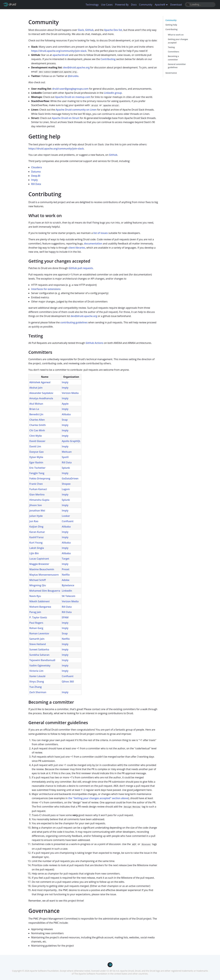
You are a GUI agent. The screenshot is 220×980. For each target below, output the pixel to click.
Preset (66, 569)
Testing (171, 47)
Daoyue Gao (37, 452)
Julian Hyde (36, 516)
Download (176, 5)
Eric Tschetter (37, 468)
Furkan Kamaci (38, 489)
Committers (173, 52)
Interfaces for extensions (46, 289)
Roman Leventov (39, 633)
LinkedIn (67, 591)
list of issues (101, 233)
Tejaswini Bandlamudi (42, 660)
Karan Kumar (37, 532)
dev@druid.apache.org (76, 67)
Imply (34, 180)
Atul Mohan (36, 404)
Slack (81, 30)
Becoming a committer (173, 58)
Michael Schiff (38, 580)
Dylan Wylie (36, 457)
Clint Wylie (36, 436)
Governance (171, 73)
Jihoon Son (36, 505)
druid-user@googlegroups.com (70, 89)
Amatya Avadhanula (41, 398)
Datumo (36, 172)
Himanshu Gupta (39, 500)
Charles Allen (37, 420)
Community (146, 5)
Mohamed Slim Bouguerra (45, 591)
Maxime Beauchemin (42, 569)
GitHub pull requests (81, 268)
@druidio (73, 76)
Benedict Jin (36, 414)
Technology (92, 5)
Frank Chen (36, 484)
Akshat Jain (36, 388)
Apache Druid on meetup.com (73, 97)
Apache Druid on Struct (66, 118)
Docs (134, 5)
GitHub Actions (95, 343)
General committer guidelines (177, 66)
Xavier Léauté (37, 676)
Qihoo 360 (68, 682)
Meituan (67, 452)
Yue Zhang (36, 687)
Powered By (122, 5)
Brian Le (34, 409)
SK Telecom (69, 596)
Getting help (171, 25)
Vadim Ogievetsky (40, 665)
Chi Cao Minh (37, 430)
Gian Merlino (37, 495)
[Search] (200, 5)
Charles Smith (38, 425)
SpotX (65, 457)
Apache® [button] (160, 5)
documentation (93, 244)
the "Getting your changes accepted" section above (98, 798)
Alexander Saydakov (41, 393)
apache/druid (60, 55)
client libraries (77, 248)
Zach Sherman (38, 692)
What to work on (176, 35)
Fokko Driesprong (40, 478)
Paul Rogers (36, 623)
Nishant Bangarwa (40, 607)
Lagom (66, 489)
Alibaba (66, 414)
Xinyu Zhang (37, 682)
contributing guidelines (74, 322)
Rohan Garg (36, 628)
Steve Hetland (38, 644)
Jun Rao (34, 521)
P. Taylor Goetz (38, 617)
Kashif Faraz (37, 537)
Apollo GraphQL (71, 441)
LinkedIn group (113, 93)
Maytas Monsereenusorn (44, 575)
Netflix (66, 575)
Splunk (66, 468)
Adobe (66, 580)
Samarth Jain (37, 639)
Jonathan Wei (37, 511)
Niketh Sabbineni (39, 601)
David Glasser (37, 441)
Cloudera (37, 167)
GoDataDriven (70, 478)
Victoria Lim (36, 671)
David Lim (35, 446)
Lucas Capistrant (39, 559)
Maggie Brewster (39, 564)
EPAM (65, 617)
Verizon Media (70, 393)
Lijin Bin (34, 553)
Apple (65, 404)
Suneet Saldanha (39, 649)
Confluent (68, 521)
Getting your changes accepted (178, 41)
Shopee (66, 484)
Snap (65, 420)
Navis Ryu (35, 596)
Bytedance (68, 585)
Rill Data (36, 184)
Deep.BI (36, 176)
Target (66, 559)
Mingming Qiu (38, 585)
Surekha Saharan (39, 655)
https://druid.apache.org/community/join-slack (59, 51)
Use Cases (107, 5)
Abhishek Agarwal (40, 382)
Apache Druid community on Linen (76, 110)
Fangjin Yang (37, 473)
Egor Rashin (36, 462)
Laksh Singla (37, 548)
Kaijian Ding (36, 527)
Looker (66, 516)
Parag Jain (35, 612)
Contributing (108, 59)
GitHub (89, 30)
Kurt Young (36, 543)
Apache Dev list (113, 30)
